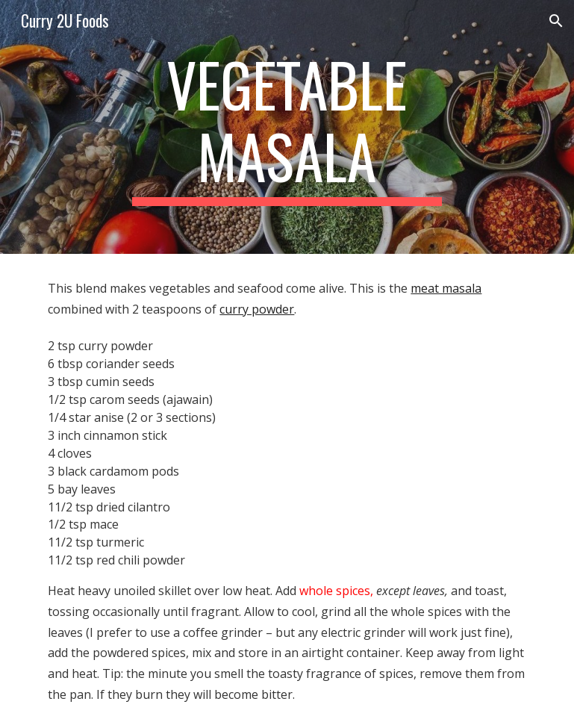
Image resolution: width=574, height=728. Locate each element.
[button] (556, 21)
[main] (287, 127)
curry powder (257, 309)
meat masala (446, 288)
